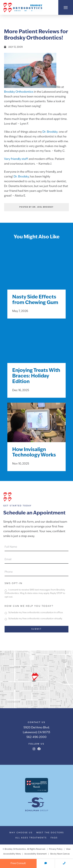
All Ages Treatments (31, 838)
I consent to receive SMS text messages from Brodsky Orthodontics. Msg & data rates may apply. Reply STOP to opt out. (35, 593)
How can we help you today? (29, 606)
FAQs (54, 838)
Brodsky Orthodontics (19, 92)
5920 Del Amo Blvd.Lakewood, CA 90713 (36, 730)
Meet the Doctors (50, 833)
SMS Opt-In (13, 583)
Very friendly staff (16, 159)
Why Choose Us (21, 833)
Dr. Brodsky (50, 132)
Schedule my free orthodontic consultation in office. (36, 613)
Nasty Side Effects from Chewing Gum (35, 300)
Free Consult (18, 863)
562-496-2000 (36, 737)
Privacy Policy (56, 849)
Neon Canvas (63, 854)
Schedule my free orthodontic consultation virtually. (35, 619)
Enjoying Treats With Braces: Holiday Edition (36, 376)
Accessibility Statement (36, 854)
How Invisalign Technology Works (34, 453)
